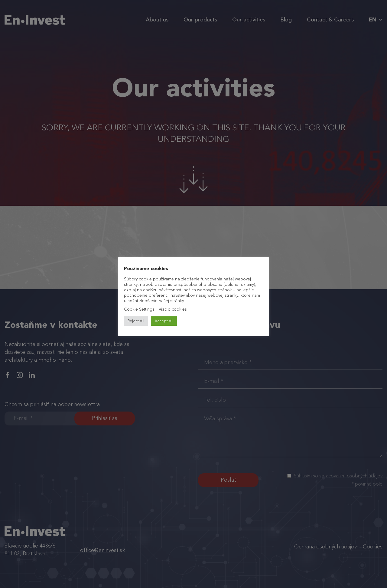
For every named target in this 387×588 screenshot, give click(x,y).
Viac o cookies (173, 309)
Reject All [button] (136, 321)
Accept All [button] (164, 321)
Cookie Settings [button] (139, 309)
